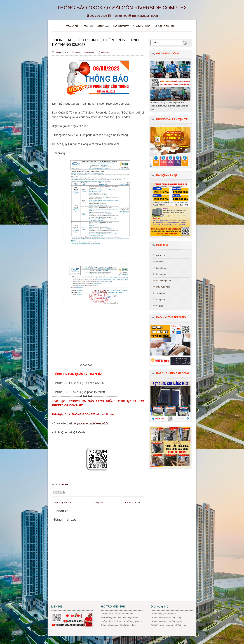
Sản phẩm (103, 26)
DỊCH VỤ (88, 26)
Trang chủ (73, 26)
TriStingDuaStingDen (143, 16)
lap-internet (161, 268)
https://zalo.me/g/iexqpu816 (91, 424)
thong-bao (105, 52)
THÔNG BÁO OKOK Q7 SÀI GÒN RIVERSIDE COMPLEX (122, 8)
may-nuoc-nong (163, 287)
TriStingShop (118, 16)
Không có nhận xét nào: (85, 52)
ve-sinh (160, 306)
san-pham (161, 293)
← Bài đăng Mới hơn (62, 503)
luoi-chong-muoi (164, 281)
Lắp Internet (121, 26)
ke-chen (160, 262)
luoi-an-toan (162, 274)
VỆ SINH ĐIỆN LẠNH (165, 26)
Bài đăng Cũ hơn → (134, 503)
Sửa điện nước (142, 26)
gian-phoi (161, 255)
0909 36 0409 (97, 16)
